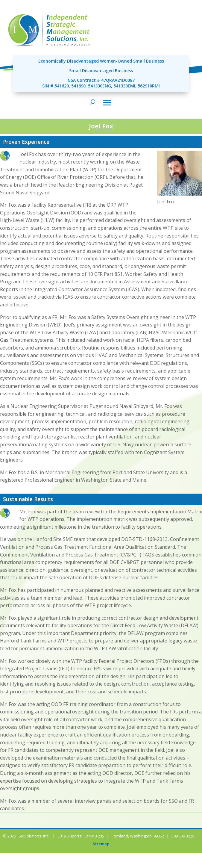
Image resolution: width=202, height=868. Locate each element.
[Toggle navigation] (107, 102)
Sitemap (101, 844)
